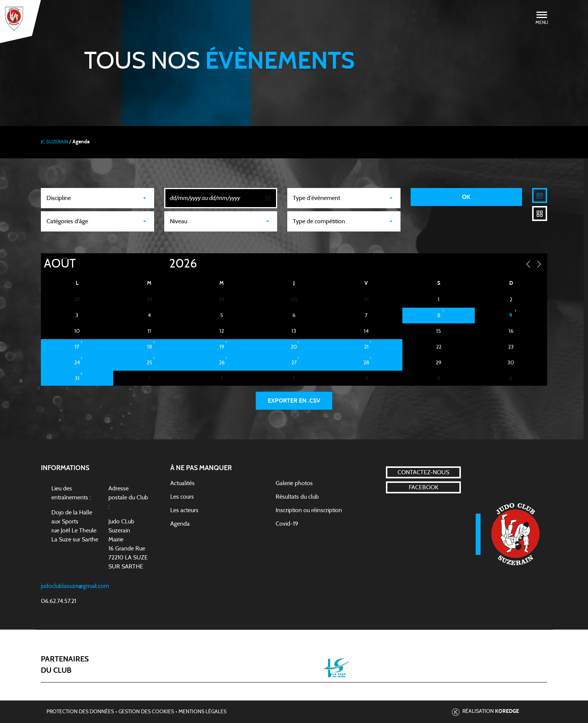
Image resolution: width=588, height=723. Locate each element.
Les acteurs (184, 510)
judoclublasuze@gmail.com (75, 586)
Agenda (180, 524)
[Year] (163, 264)
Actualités (182, 483)
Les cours (182, 497)
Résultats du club (297, 497)
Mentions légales (202, 712)
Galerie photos (294, 483)
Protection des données (80, 712)
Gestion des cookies (146, 712)
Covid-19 (287, 524)
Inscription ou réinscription (309, 510)
